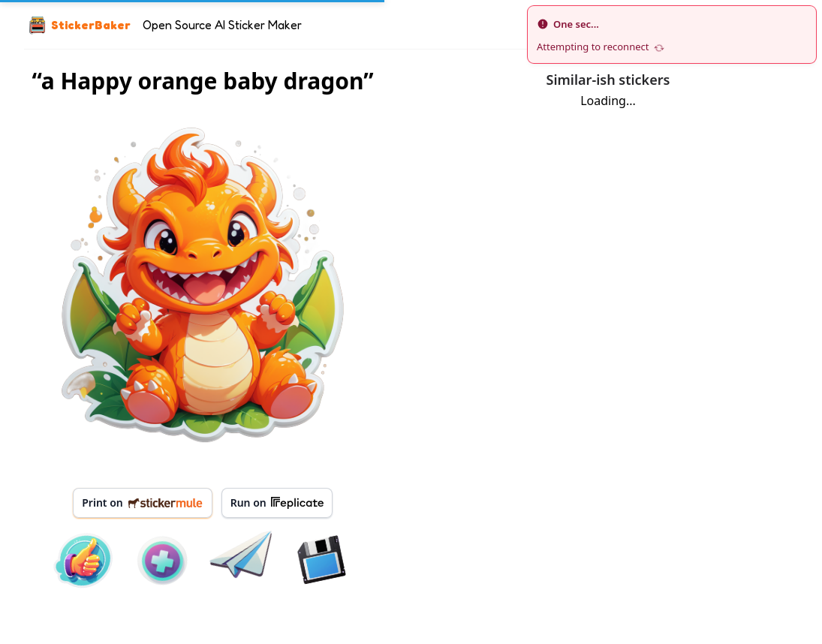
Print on (142, 503)
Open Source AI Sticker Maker (222, 25)
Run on (277, 503)
